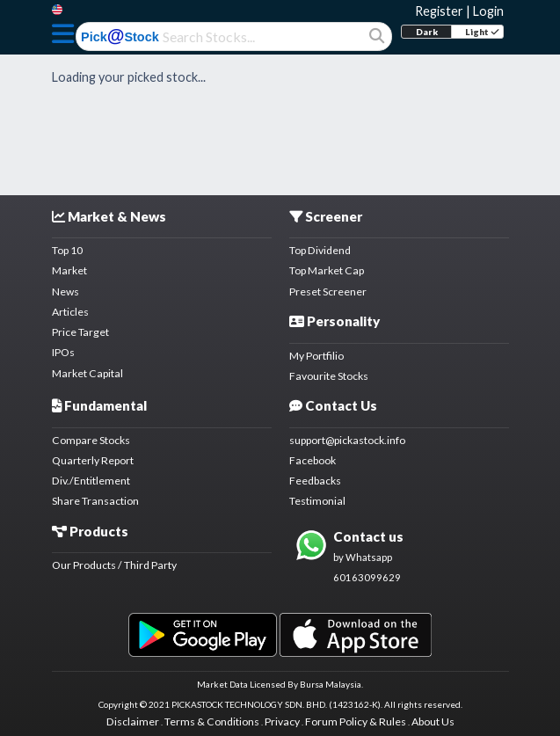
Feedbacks (315, 481)
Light (482, 32)
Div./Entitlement (91, 481)
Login (488, 11)
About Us (433, 721)
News (65, 291)
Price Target (80, 332)
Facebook (313, 460)
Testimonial (317, 501)
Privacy (282, 721)
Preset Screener (328, 291)
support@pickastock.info (347, 440)
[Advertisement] (280, 131)
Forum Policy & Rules (356, 721)
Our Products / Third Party (114, 565)
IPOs (63, 352)
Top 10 (67, 250)
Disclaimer (133, 721)
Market (69, 270)
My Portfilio (316, 356)
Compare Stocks (91, 440)
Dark (427, 32)
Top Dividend (320, 250)
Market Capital (87, 373)
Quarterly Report (93, 460)
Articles (70, 312)
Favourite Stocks (329, 376)
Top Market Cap (327, 270)
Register (439, 11)
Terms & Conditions (212, 721)
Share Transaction (95, 501)
